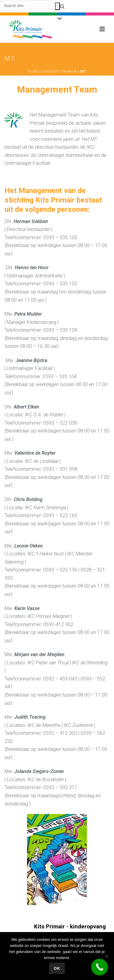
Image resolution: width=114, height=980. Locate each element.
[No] (106, 956)
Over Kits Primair (59, 71)
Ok (57, 968)
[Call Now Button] (100, 967)
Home (33, 71)
